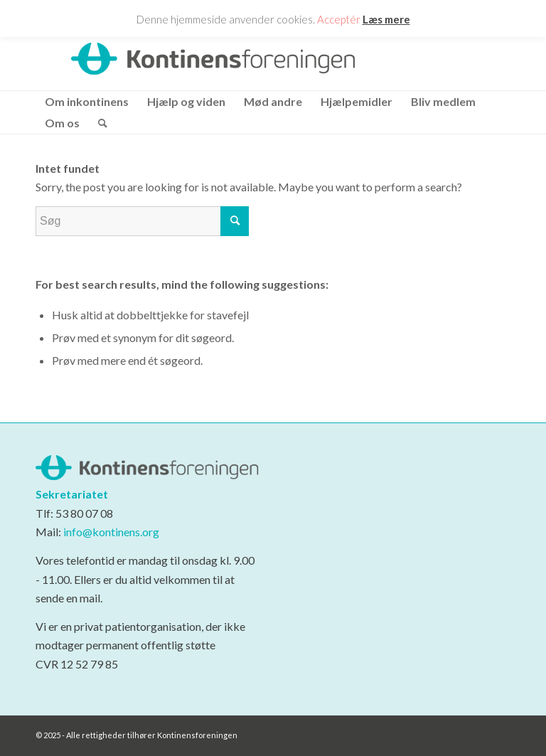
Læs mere (386, 19)
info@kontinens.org (110, 532)
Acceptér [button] (339, 19)
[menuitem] (87, 102)
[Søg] (98, 123)
